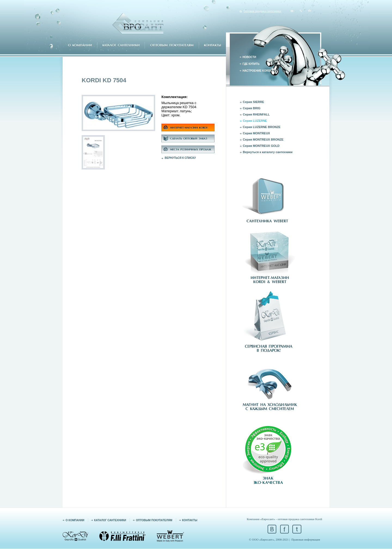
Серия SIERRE (253, 102)
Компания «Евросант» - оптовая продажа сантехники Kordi (284, 519)
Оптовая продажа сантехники (262, 11)
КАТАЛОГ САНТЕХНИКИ (110, 520)
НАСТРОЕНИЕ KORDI (257, 71)
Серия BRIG (252, 108)
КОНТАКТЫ (190, 520)
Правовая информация (306, 539)
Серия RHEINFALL (256, 114)
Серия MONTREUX (256, 133)
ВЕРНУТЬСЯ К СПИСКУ (180, 158)
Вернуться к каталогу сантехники (268, 152)
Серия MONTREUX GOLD (261, 146)
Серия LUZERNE (255, 121)
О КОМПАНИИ (75, 520)
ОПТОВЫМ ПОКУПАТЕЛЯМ (154, 520)
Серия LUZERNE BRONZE (262, 127)
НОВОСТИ (249, 57)
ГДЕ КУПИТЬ (251, 64)
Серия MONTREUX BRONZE (263, 139)
